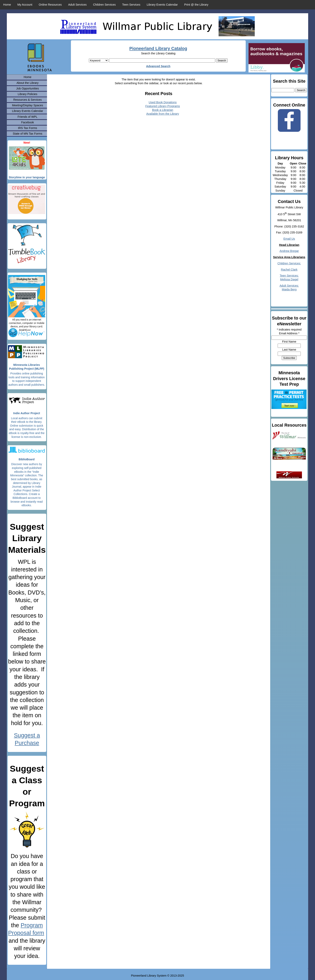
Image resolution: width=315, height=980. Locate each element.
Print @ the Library (196, 5)
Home (7, 5)
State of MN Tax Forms (28, 134)
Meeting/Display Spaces (28, 105)
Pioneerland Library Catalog (158, 48)
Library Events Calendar (162, 5)
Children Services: (289, 263)
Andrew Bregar (289, 251)
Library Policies (28, 94)
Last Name (289, 350)
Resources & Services (28, 100)
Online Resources (50, 5)
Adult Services (77, 5)
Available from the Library (163, 114)
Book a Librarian (163, 110)
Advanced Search (158, 66)
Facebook (27, 122)
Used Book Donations (163, 102)
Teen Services (131, 5)
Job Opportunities (28, 88)
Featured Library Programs (163, 106)
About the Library (28, 83)
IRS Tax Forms (28, 128)
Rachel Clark (289, 270)
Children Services (104, 5)
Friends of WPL (27, 117)
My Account (25, 5)
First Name (289, 342)
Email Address (289, 333)
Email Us (289, 239)
